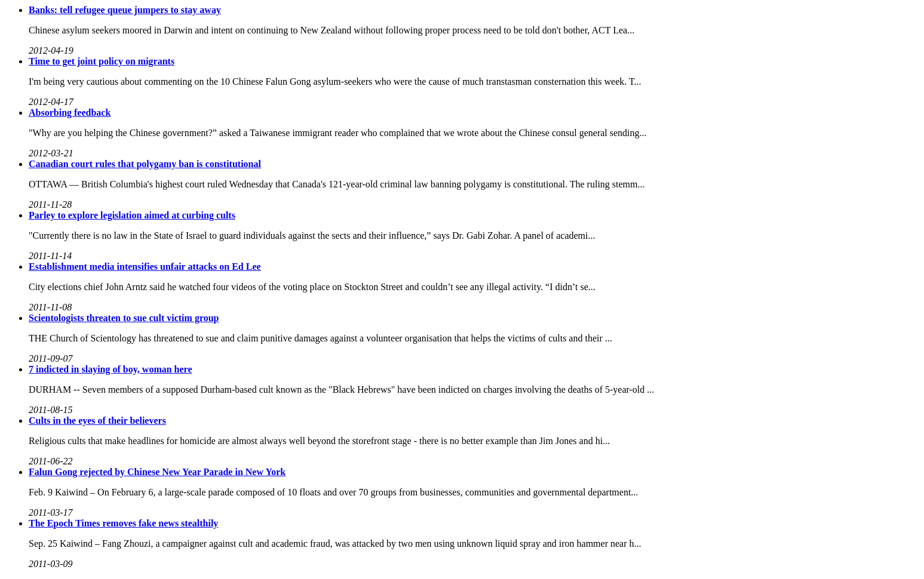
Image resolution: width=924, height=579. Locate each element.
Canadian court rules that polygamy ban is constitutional (145, 164)
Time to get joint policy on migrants (102, 61)
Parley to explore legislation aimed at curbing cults (132, 215)
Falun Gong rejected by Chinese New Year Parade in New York (157, 472)
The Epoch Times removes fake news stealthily (123, 523)
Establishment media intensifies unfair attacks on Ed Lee (145, 267)
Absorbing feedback (70, 113)
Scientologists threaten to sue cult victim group (124, 318)
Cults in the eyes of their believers (97, 421)
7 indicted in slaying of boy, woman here (110, 369)
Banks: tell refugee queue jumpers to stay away (125, 10)
